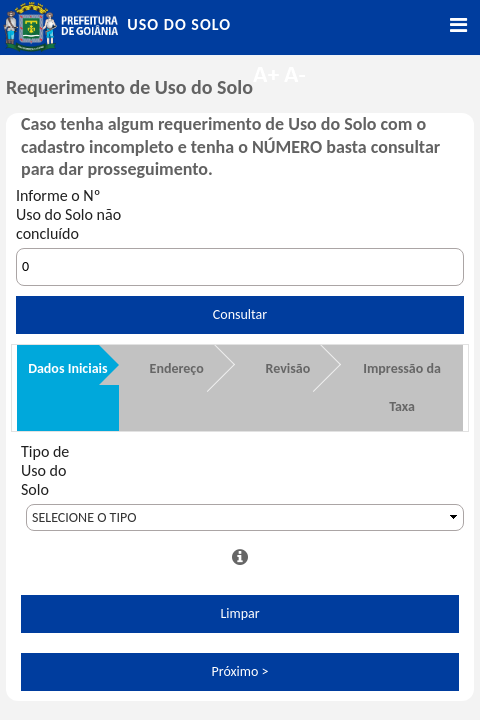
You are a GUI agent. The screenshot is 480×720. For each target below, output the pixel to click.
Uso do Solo (179, 24)
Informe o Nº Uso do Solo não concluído (68, 214)
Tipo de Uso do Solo (45, 470)
